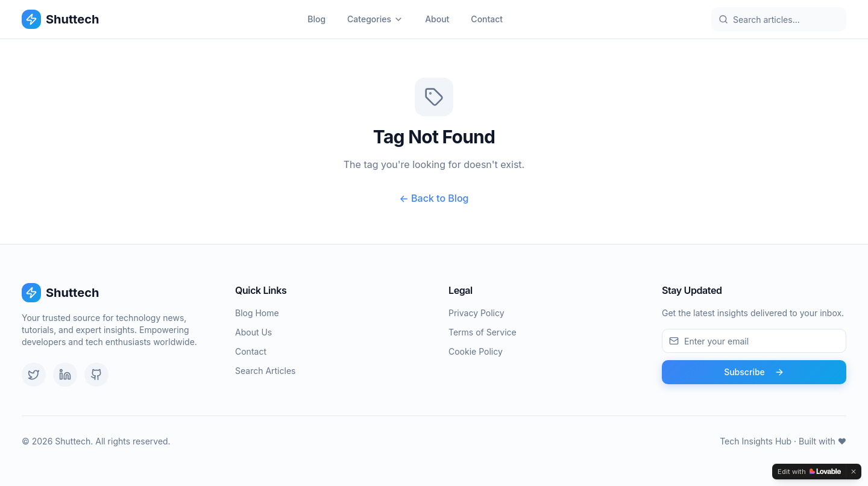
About (437, 19)
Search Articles (265, 371)
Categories (375, 19)
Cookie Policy (476, 351)
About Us (253, 332)
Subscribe (754, 372)
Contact (487, 19)
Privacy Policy (476, 313)
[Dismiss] (854, 472)
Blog (316, 19)
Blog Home (257, 313)
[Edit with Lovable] (809, 472)
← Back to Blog (434, 198)
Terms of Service (483, 332)
